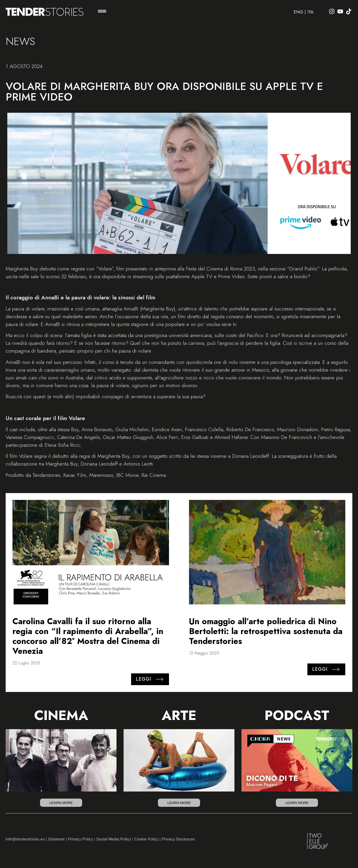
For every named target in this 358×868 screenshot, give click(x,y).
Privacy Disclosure (178, 839)
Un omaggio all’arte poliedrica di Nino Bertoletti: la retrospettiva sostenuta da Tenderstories (266, 631)
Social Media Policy (114, 839)
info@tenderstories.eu (25, 839)
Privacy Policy (80, 839)
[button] (102, 12)
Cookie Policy (146, 839)
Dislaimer (56, 839)
